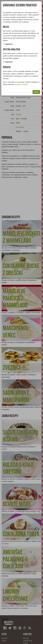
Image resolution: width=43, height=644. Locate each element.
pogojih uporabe (22, 84)
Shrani (36, 92)
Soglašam (9, 44)
